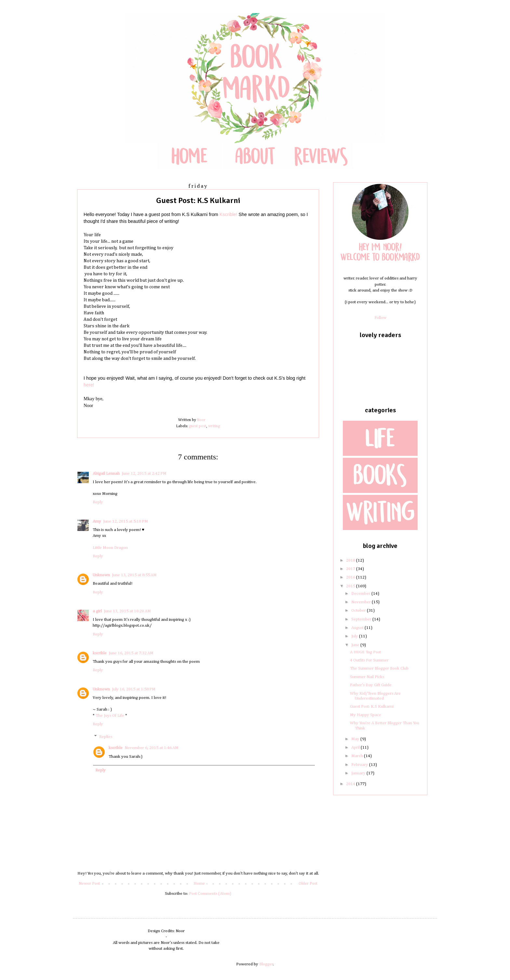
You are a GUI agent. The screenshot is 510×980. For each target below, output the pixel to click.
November (362, 602)
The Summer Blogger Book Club (379, 668)
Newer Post (89, 884)
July (355, 636)
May (356, 739)
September (362, 619)
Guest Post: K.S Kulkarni (372, 707)
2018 (351, 560)
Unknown (101, 575)
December (361, 594)
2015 (351, 586)
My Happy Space (366, 715)
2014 (351, 784)
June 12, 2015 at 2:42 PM (144, 474)
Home (199, 884)
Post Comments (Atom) (210, 894)
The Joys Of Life (110, 716)
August (358, 628)
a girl (97, 611)
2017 (351, 569)
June (356, 645)
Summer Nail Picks (367, 677)
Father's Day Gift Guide (371, 685)
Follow (380, 318)
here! (89, 385)
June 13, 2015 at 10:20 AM (127, 611)
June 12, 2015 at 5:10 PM (126, 521)
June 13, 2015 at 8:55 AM (134, 575)
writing (214, 426)
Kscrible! (228, 214)
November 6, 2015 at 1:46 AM (152, 748)
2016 (351, 577)
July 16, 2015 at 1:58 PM (134, 689)
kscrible (100, 653)
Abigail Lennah (106, 474)
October (359, 611)
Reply (98, 502)
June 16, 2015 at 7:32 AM (131, 653)
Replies (106, 737)
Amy (97, 521)
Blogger (266, 964)
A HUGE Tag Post (365, 652)
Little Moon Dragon (110, 548)
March (358, 756)
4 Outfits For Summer (369, 660)
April (356, 748)
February (360, 765)
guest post (198, 426)
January (359, 773)
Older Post (308, 884)
